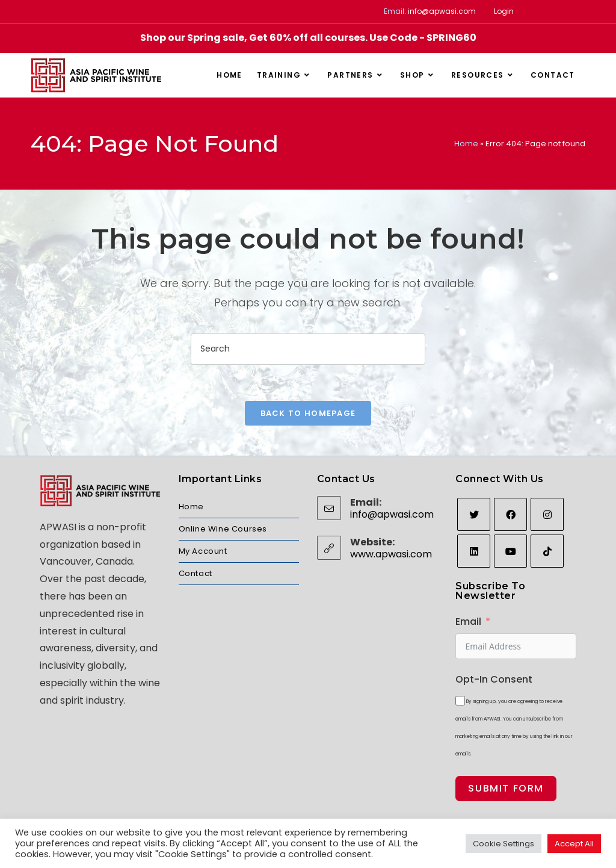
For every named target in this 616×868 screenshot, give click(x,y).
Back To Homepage (308, 413)
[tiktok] (547, 551)
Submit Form (506, 788)
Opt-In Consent (494, 679)
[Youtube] (510, 551)
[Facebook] (510, 514)
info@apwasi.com (442, 11)
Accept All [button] (574, 844)
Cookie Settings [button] (504, 844)
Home (466, 144)
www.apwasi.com (391, 554)
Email (468, 622)
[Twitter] (474, 514)
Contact (196, 573)
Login (504, 11)
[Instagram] (547, 514)
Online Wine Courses (223, 529)
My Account (203, 551)
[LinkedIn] (474, 551)
